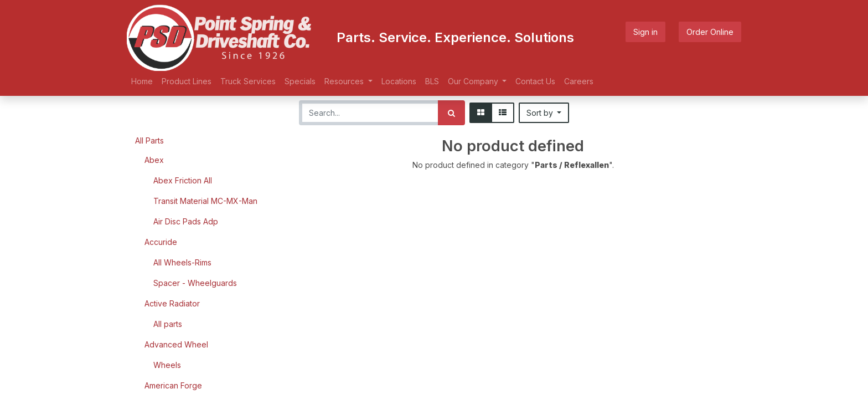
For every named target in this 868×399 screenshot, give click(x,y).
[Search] (451, 113)
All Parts (149, 140)
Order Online (710, 32)
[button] (544, 113)
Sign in (645, 32)
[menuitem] (142, 81)
